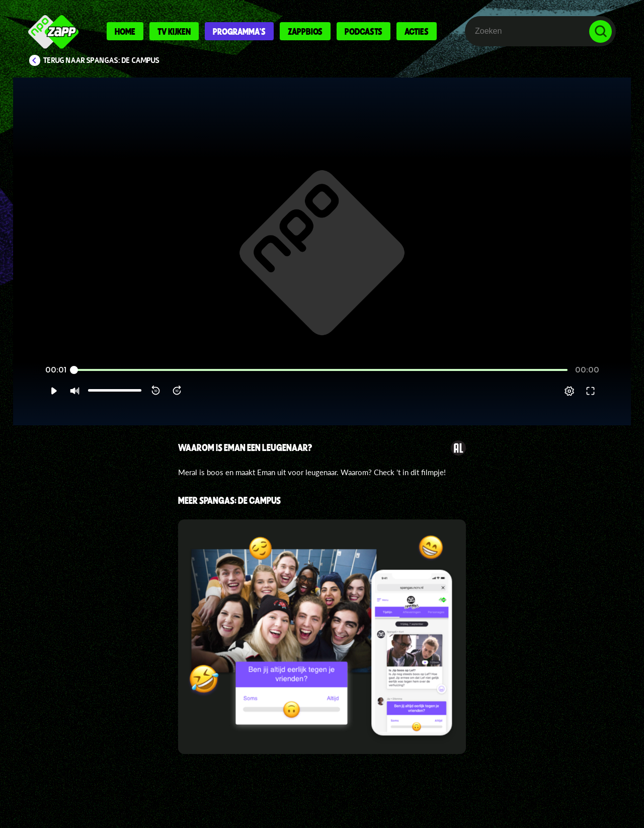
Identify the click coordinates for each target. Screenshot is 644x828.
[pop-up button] (589, 403)
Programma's (239, 31)
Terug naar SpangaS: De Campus (101, 60)
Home (125, 31)
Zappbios (305, 31)
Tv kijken (174, 31)
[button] (33, 403)
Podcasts (364, 31)
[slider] (321, 382)
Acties (417, 31)
